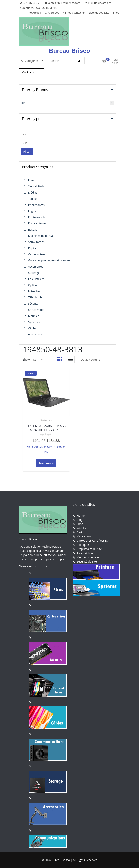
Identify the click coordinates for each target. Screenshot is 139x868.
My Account (30, 72)
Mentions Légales (88, 557)
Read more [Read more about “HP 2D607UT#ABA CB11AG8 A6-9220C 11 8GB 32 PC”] (46, 463)
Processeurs (36, 334)
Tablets (33, 199)
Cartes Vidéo (36, 310)
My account (84, 536)
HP (23, 103)
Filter (27, 152)
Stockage (34, 273)
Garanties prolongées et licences (49, 260)
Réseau (33, 230)
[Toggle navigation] (117, 72)
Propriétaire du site (89, 549)
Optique (33, 285)
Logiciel (33, 211)
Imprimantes (36, 205)
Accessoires (36, 267)
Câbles (32, 328)
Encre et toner (37, 223)
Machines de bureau (41, 236)
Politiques (83, 545)
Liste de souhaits (99, 13)
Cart (79, 532)
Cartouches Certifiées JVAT (94, 541)
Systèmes (46, 420)
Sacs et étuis (36, 186)
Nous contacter (74, 13)
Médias (33, 193)
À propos (52, 13)
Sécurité (33, 304)
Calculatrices (36, 279)
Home (81, 515)
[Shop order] (100, 359)
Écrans (32, 180)
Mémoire (34, 291)
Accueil (35, 13)
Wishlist (82, 528)
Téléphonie (35, 297)
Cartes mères (37, 254)
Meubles (34, 316)
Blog (80, 520)
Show (26, 359)
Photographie (37, 217)
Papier (32, 248)
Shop (116, 13)
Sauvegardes (36, 242)
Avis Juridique (86, 553)
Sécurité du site (87, 561)
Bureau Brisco (69, 51)
